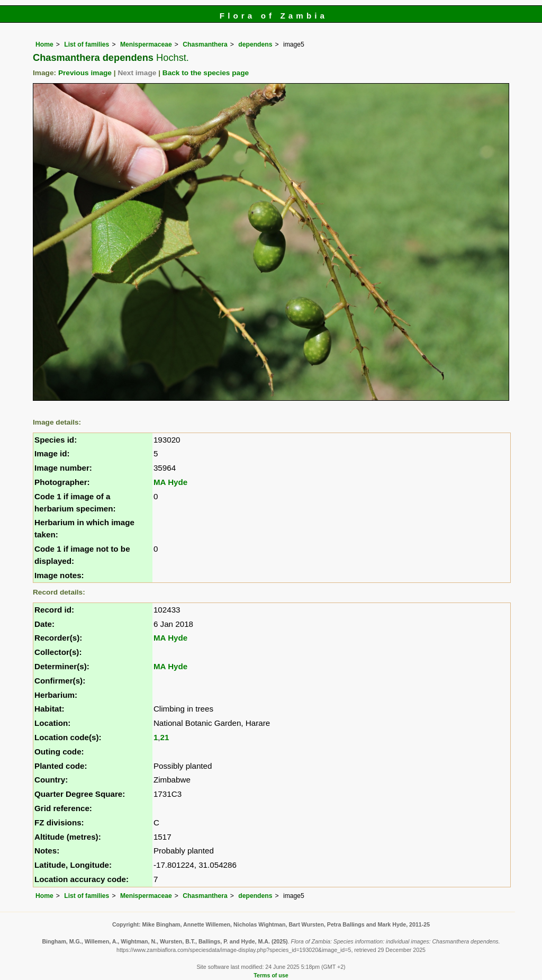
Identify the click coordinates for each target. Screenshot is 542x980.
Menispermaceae (146, 44)
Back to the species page (206, 73)
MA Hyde (170, 482)
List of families (87, 44)
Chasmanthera (205, 44)
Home (44, 44)
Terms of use (271, 975)
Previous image (85, 73)
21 (165, 737)
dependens (255, 44)
